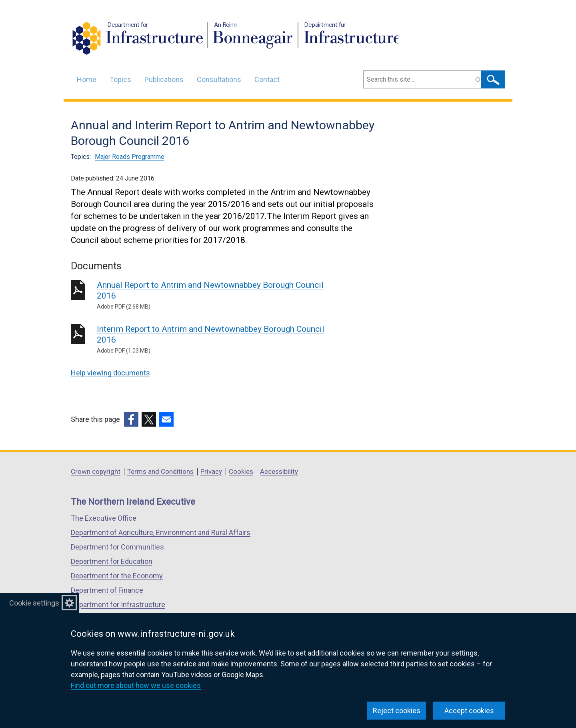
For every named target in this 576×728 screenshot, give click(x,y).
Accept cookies (469, 711)
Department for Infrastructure (118, 605)
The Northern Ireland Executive (133, 502)
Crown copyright (96, 471)
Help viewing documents (110, 373)
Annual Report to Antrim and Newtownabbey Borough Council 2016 (212, 296)
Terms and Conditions (160, 471)
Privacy (211, 471)
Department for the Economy (117, 576)
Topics (120, 79)
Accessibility (279, 471)
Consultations (219, 79)
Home (87, 79)
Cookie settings (34, 603)
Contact (267, 79)
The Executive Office (104, 518)
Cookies (241, 471)
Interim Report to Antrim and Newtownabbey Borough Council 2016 (212, 340)
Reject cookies (397, 711)
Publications (164, 79)
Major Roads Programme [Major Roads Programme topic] (130, 157)
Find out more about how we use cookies (136, 685)
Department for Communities (117, 547)
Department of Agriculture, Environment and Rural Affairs (161, 532)
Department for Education (112, 561)
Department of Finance (107, 590)
